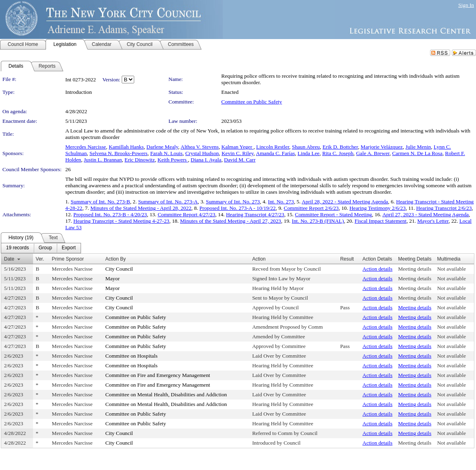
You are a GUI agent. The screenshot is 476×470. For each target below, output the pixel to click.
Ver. (40, 259)
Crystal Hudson (202, 153)
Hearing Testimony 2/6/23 (378, 208)
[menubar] (41, 248)
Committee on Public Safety (252, 102)
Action (259, 259)
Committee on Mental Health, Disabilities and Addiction (166, 394)
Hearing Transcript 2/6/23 (444, 208)
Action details (377, 269)
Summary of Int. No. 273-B (100, 202)
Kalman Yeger (237, 147)
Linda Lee (308, 153)
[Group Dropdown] (45, 248)
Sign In (466, 5)
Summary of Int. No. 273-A (168, 202)
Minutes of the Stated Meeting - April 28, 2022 (141, 208)
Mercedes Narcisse (86, 147)
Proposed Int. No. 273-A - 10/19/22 (238, 208)
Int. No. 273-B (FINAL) (318, 221)
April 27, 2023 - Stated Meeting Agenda (426, 214)
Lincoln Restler (273, 147)
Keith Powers (173, 160)
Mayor (112, 278)
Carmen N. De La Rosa (417, 153)
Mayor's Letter (433, 221)
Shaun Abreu (306, 147)
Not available (451, 269)
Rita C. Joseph (338, 153)
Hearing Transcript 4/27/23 (255, 214)
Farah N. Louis (166, 153)
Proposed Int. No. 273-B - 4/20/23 (110, 214)
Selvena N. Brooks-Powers (118, 153)
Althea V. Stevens (200, 147)
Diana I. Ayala (206, 160)
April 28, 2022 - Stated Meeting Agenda (345, 202)
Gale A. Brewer (373, 153)
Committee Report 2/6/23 (311, 208)
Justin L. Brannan (103, 160)
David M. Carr (240, 160)
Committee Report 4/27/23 (186, 214)
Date (9, 259)
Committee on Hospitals (131, 356)
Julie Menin (418, 147)
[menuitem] (18, 248)
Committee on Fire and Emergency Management (158, 375)
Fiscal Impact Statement (381, 221)
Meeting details (415, 269)
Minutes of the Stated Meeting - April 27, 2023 (231, 221)
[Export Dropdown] (69, 248)
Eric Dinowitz (140, 160)
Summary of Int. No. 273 (233, 202)
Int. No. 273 (281, 202)
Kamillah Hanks (126, 147)
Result (347, 259)
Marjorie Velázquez (382, 147)
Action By (115, 259)
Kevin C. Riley (238, 153)
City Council (119, 269)
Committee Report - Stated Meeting (334, 214)
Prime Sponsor (68, 259)
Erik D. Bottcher (340, 147)
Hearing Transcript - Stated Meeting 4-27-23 (121, 221)
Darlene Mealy (162, 147)
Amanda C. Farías (275, 153)
